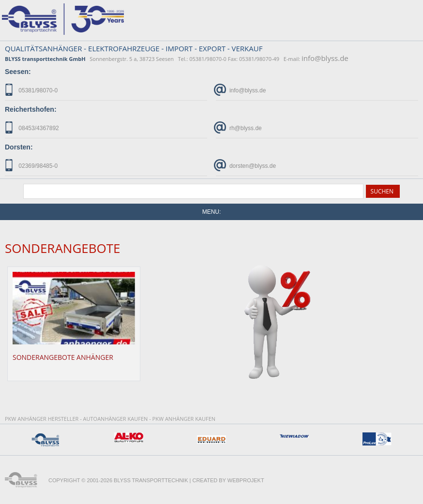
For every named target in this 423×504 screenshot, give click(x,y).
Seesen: (18, 72)
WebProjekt (246, 480)
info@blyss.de (325, 58)
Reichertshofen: (31, 109)
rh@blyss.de (239, 127)
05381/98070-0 (31, 90)
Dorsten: (19, 147)
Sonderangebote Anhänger (63, 357)
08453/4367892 (32, 127)
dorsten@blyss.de (246, 165)
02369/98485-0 (31, 165)
